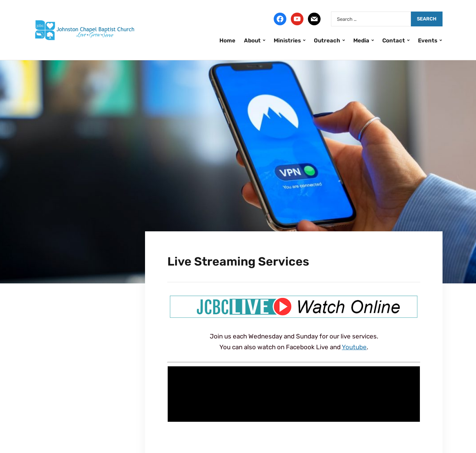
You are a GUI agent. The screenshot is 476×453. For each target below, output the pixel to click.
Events (428, 41)
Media (361, 41)
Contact (394, 41)
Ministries (287, 41)
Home (227, 41)
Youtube (354, 347)
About (252, 41)
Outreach (327, 41)
